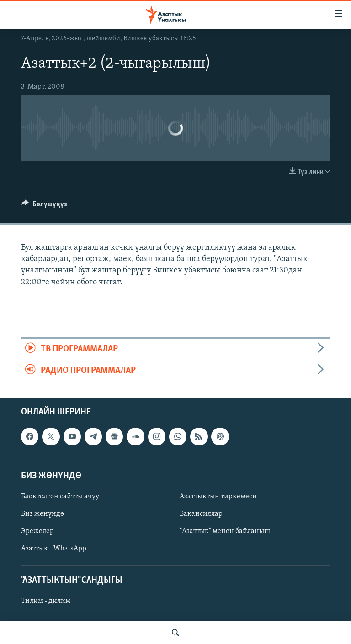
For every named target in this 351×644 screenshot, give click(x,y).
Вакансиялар (201, 514)
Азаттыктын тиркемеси (218, 497)
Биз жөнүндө (43, 514)
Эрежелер (37, 531)
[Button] (44, 206)
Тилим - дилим (46, 601)
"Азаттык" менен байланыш (225, 531)
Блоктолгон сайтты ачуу (60, 497)
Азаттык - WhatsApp (54, 549)
